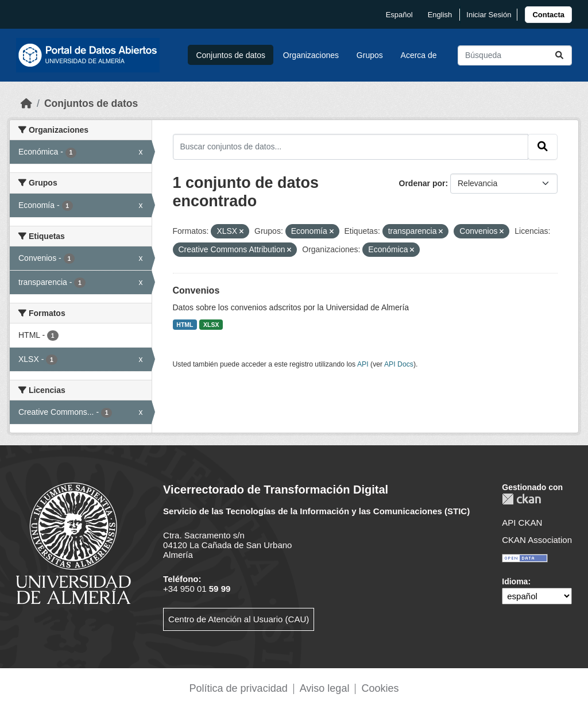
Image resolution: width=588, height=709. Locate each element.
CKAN (521, 499)
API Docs (399, 364)
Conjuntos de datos (231, 55)
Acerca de (419, 55)
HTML (185, 325)
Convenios (196, 290)
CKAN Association (537, 540)
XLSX (211, 325)
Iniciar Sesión (489, 15)
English (440, 15)
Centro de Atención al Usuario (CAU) (239, 619)
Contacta (548, 15)
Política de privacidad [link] (239, 688)
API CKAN (522, 523)
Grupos (370, 55)
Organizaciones (311, 55)
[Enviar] (559, 55)
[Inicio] (26, 103)
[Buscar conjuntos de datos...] (515, 55)
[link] (548, 15)
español (399, 15)
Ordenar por (422, 183)
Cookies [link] (380, 688)
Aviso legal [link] (325, 688)
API (363, 364)
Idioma (515, 581)
